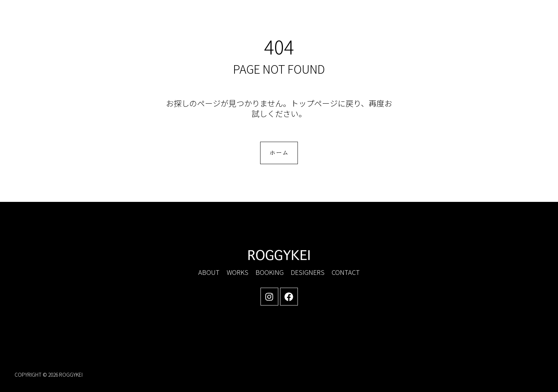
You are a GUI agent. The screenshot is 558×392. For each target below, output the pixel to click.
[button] (483, 22)
